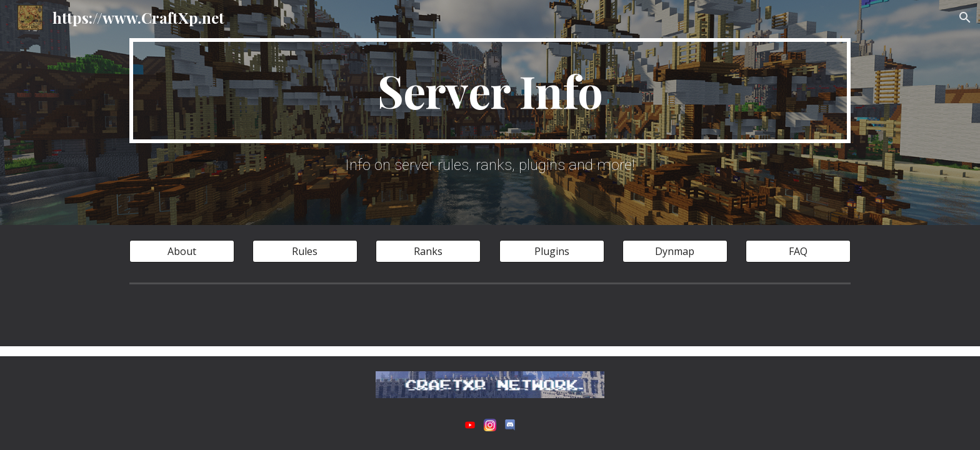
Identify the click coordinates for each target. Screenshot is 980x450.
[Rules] (305, 251)
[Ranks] (428, 251)
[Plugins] (552, 251)
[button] (965, 17)
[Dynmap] (675, 251)
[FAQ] (798, 251)
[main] (490, 91)
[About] (182, 251)
